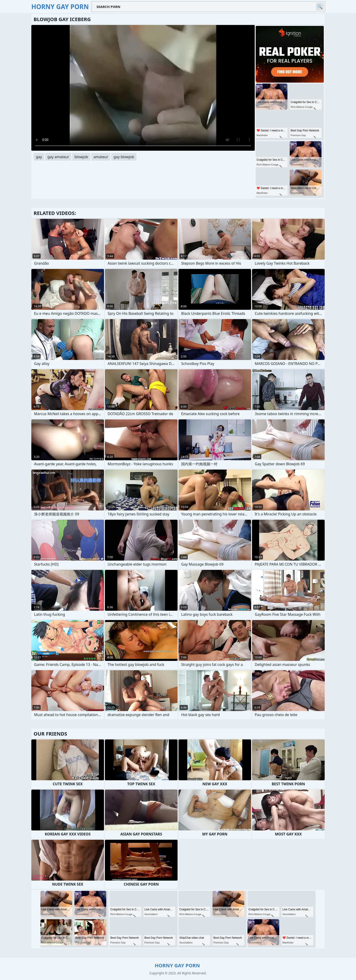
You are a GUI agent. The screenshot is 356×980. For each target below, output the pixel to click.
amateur (101, 157)
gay (39, 157)
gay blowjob (124, 157)
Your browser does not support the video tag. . (143, 88)
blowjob (81, 157)
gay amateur (58, 157)
